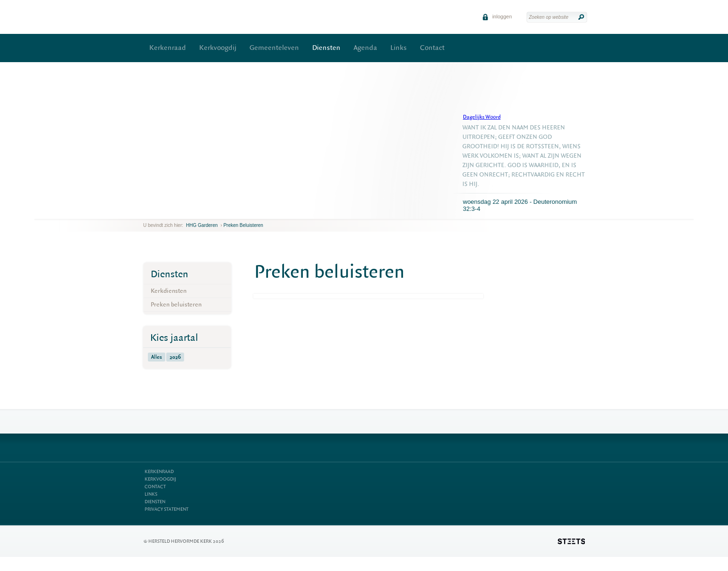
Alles (157, 357)
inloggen (497, 16)
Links (399, 48)
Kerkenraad (168, 48)
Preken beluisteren (243, 225)
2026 (175, 357)
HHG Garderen (202, 225)
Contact (432, 48)
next (157, 212)
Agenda (365, 48)
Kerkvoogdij (218, 48)
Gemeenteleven (274, 48)
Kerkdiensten (169, 291)
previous (146, 212)
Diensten (326, 48)
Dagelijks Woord (482, 117)
